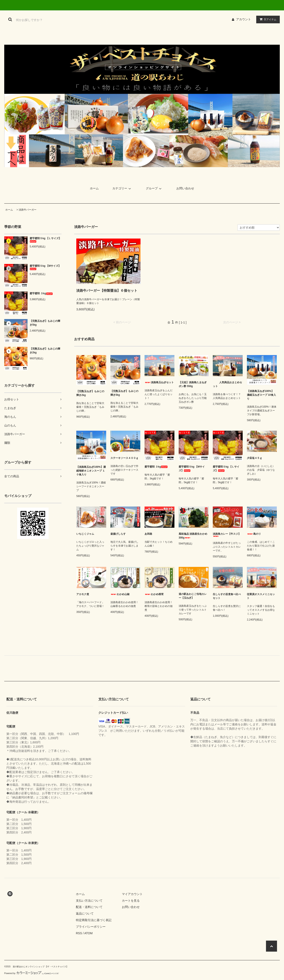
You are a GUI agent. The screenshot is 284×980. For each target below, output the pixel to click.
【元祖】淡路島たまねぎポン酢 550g (193, 384)
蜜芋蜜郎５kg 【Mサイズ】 (45, 267)
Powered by (32, 973)
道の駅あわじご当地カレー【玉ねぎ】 (193, 596)
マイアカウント (132, 894)
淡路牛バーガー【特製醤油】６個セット (107, 291)
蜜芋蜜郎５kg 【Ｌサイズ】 (45, 240)
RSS (79, 933)
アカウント (244, 19)
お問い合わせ (185, 188)
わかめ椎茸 (154, 594)
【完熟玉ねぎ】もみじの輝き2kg (45, 351)
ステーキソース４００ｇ (124, 458)
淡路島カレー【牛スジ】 (227, 535)
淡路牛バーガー (28, 210)
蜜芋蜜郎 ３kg (41, 293)
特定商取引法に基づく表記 (94, 920)
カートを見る (131, 901)
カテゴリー (122, 188)
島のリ (254, 534)
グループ (154, 188)
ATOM (88, 933)
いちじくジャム (88, 534)
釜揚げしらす (121, 534)
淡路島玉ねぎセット (159, 382)
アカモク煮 (83, 594)
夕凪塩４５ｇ (255, 458)
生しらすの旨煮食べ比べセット (227, 596)
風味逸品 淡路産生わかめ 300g (193, 536)
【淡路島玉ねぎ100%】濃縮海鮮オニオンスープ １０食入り (91, 471)
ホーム (94, 188)
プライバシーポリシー (91, 927)
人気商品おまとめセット (227, 384)
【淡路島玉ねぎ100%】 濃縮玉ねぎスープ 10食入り (261, 395)
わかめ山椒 (120, 594)
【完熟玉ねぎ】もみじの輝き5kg (45, 323)
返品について (85, 913)
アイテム (267, 19)
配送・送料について (89, 907)
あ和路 (152, 534)
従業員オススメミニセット (261, 596)
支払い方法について (89, 901)
